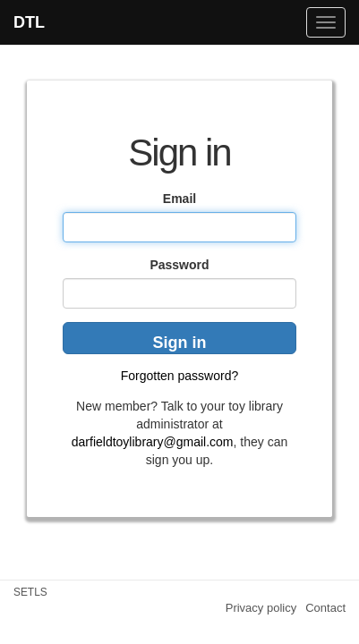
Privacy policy (261, 608)
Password (179, 265)
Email (179, 199)
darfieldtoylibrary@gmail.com (153, 442)
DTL (29, 22)
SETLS (30, 592)
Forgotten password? (180, 376)
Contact (325, 608)
